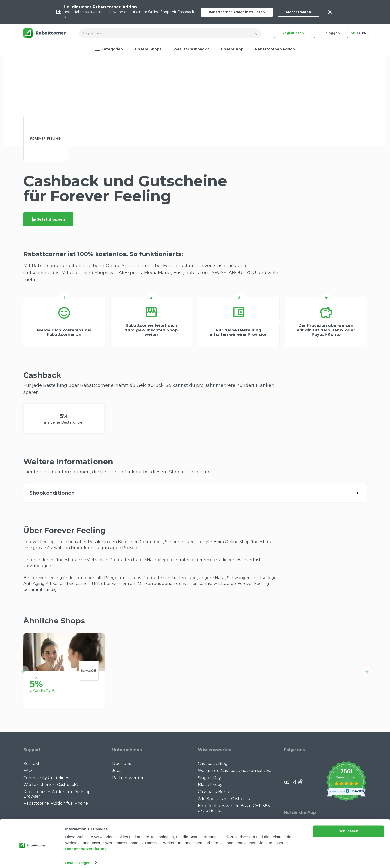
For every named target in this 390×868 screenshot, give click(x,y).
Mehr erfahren (299, 12)
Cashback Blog (213, 764)
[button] (23, 672)
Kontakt (31, 764)
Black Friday (210, 785)
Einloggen (331, 33)
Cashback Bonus (215, 792)
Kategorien (109, 49)
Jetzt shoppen (48, 219)
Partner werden (128, 778)
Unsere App (232, 49)
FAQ (28, 770)
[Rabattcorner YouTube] (287, 782)
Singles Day (209, 778)
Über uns (122, 764)
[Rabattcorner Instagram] (294, 782)
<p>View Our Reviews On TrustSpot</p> (346, 782)
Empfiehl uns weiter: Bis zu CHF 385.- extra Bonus (235, 808)
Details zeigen (78, 858)
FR (359, 33)
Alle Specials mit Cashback (224, 799)
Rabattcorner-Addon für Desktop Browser (57, 794)
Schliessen (348, 827)
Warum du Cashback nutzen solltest (235, 770)
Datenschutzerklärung (86, 845)
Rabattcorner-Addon (275, 49)
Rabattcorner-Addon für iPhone (56, 803)
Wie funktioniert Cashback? (51, 785)
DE (353, 33)
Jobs (117, 770)
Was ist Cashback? (191, 49)
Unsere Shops (148, 49)
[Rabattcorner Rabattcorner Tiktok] (300, 782)
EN (364, 33)
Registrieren (293, 33)
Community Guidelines (46, 778)
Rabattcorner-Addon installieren (237, 12)
